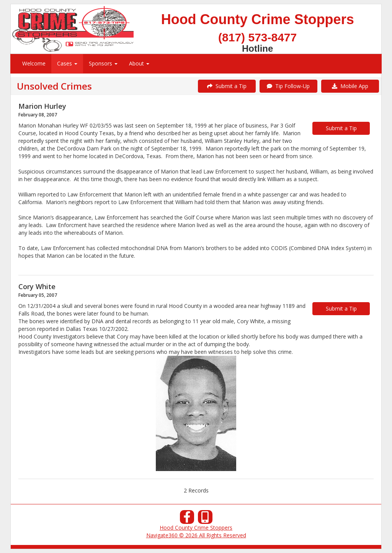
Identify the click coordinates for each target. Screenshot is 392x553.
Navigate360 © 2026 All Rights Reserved (196, 535)
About (139, 63)
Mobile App (350, 86)
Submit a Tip (227, 86)
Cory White (37, 286)
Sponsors (103, 63)
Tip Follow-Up (288, 86)
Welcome (34, 63)
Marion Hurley (42, 106)
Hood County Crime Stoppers (196, 528)
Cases (67, 63)
